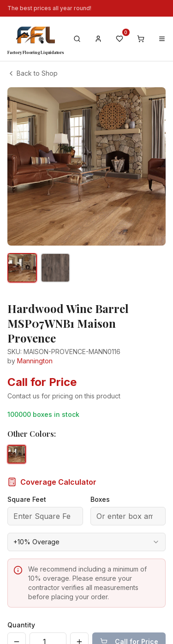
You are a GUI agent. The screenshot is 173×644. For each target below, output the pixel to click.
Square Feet (27, 481)
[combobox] (86, 524)
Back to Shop (33, 73)
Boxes (100, 481)
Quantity (21, 606)
